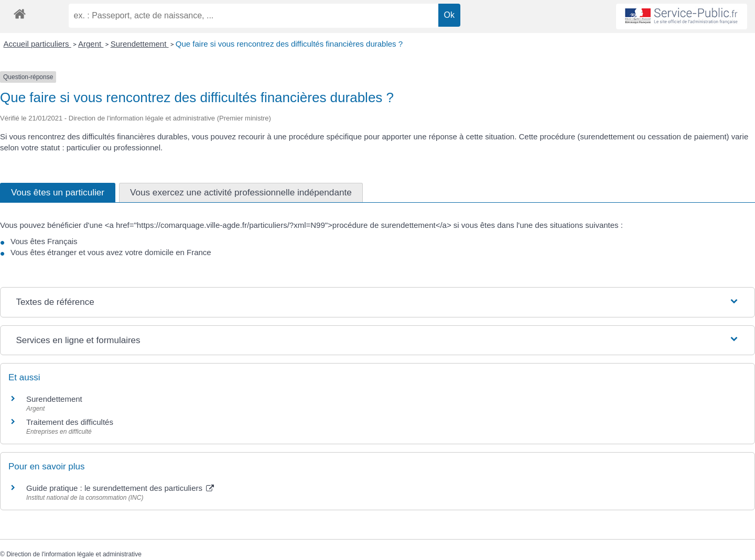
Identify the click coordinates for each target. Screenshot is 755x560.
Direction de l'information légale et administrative (74, 554)
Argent (91, 44)
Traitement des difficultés (70, 422)
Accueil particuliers (37, 44)
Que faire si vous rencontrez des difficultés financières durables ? (289, 44)
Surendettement (140, 44)
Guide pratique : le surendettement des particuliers (120, 488)
